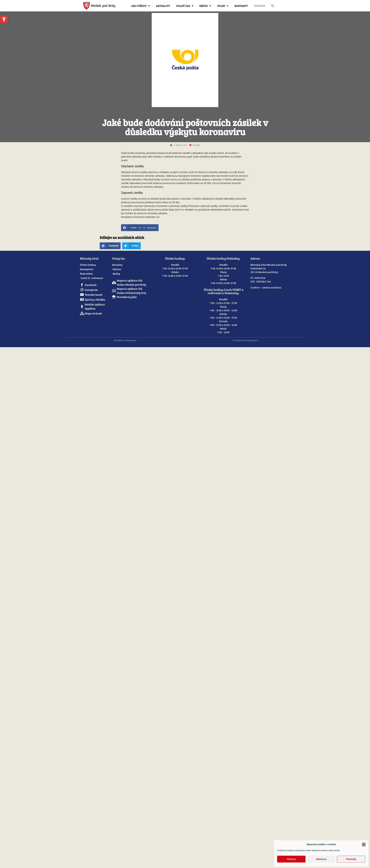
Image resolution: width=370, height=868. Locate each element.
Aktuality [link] (163, 6)
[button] (364, 844)
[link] (4, 19)
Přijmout (291, 859)
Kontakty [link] (241, 6)
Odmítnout (321, 859)
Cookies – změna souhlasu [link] (266, 287)
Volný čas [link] (185, 6)
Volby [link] (223, 6)
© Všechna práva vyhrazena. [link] (245, 340)
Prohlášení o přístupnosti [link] (125, 340)
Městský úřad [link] (89, 258)
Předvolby (351, 859)
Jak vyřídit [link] (140, 6)
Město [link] (205, 6)
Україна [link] (260, 6)
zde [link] (158, 217)
